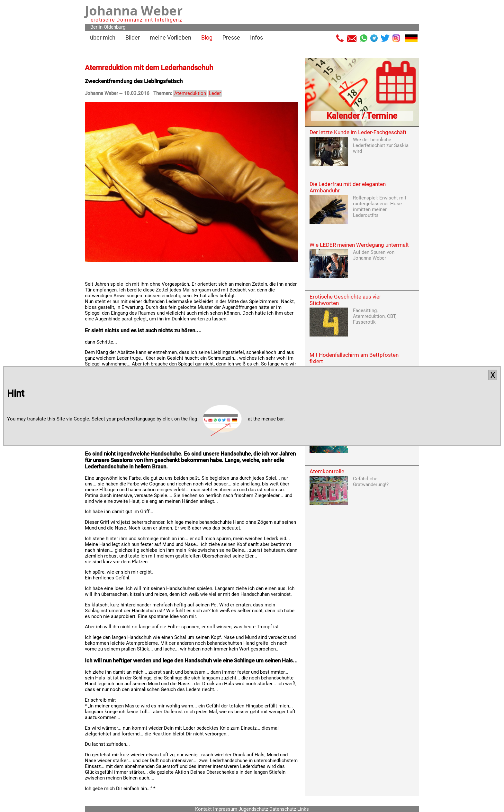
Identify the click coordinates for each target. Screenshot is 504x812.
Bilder (133, 37)
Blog (207, 37)
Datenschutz (283, 809)
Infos (256, 37)
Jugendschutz (253, 809)
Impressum (225, 809)
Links (303, 809)
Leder (215, 93)
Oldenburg (115, 27)
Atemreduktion (190, 93)
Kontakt (203, 809)
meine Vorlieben (171, 37)
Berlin (96, 27)
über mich (103, 37)
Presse (231, 37)
